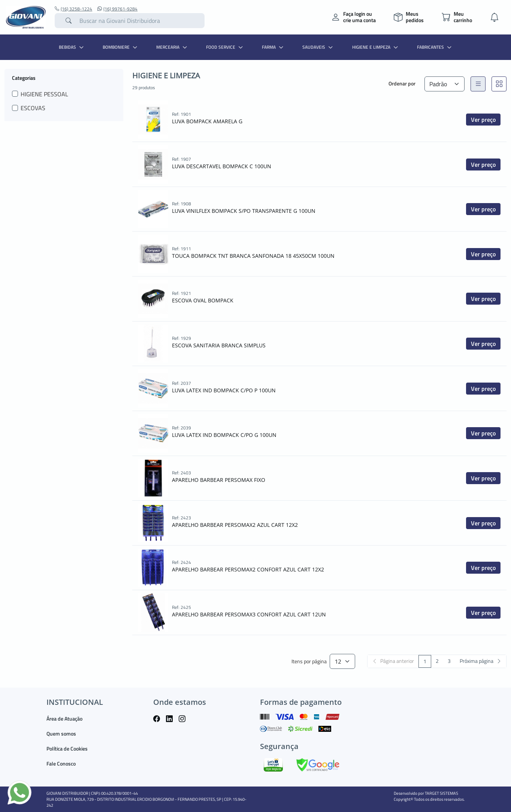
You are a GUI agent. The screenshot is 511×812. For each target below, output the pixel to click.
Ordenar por (402, 83)
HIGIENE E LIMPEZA (376, 47)
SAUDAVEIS (318, 47)
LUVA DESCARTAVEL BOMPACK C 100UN (222, 166)
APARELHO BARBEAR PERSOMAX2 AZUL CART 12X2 (235, 525)
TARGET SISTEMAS (442, 793)
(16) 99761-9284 (117, 9)
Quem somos (61, 733)
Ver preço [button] (483, 120)
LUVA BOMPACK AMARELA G (207, 121)
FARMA (273, 47)
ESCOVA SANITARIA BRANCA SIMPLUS (219, 345)
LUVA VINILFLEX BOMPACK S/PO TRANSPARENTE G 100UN (244, 211)
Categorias (24, 78)
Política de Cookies (67, 748)
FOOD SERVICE (225, 47)
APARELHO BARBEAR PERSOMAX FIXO (219, 480)
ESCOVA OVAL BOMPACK (203, 300)
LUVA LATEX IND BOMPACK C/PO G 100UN (224, 435)
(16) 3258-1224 (73, 9)
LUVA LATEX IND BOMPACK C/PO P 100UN (224, 390)
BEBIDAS (72, 47)
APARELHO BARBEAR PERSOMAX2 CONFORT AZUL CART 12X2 (248, 569)
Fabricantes (435, 47)
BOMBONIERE (121, 47)
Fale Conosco (61, 763)
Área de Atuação (64, 719)
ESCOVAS (33, 108)
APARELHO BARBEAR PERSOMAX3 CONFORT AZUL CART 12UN (249, 614)
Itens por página (309, 662)
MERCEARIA (173, 47)
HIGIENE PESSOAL (44, 94)
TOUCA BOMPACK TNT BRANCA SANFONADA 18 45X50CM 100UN (253, 256)
